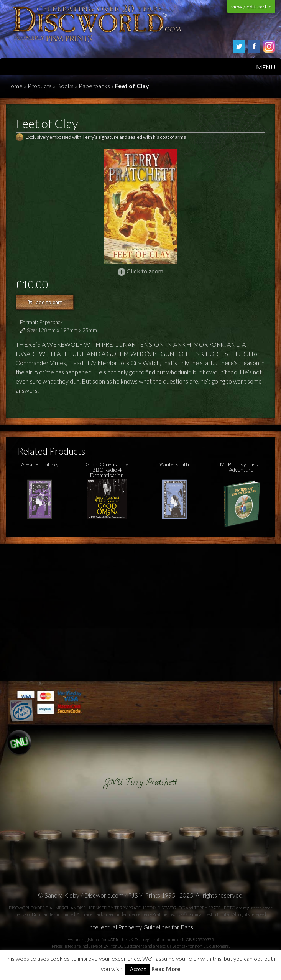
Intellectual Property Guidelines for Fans (140, 927)
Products (40, 86)
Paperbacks (94, 86)
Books (65, 86)
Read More (166, 969)
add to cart (45, 302)
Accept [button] (138, 969)
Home (14, 86)
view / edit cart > (251, 6)
